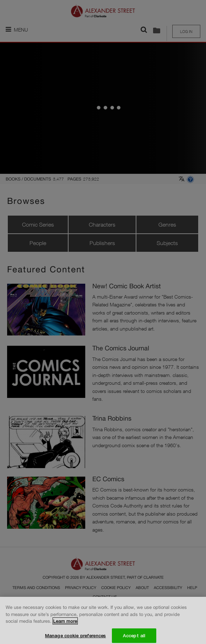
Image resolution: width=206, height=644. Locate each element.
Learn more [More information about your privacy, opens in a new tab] (65, 624)
